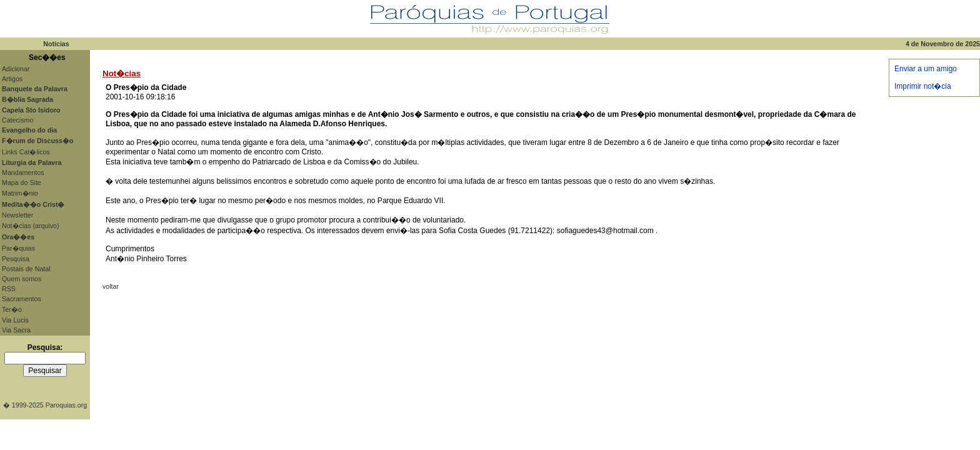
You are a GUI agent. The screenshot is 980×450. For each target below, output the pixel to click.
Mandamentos (23, 172)
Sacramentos (22, 299)
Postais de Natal (26, 269)
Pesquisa (16, 259)
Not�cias (122, 73)
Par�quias (18, 248)
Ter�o (12, 309)
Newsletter (17, 215)
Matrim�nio (20, 193)
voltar (111, 286)
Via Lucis (15, 320)
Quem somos (22, 279)
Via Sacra (16, 330)
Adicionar (16, 69)
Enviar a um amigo (926, 69)
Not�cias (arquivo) (31, 226)
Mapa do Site (22, 182)
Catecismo (17, 120)
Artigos (12, 79)
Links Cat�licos (26, 152)
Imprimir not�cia (923, 86)
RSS (9, 289)
